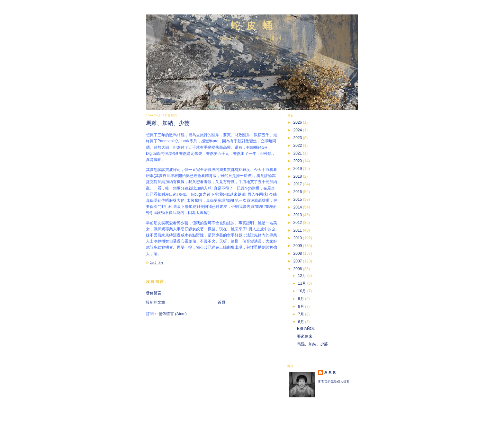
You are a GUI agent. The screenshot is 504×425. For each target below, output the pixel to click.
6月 (301, 322)
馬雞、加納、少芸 (168, 123)
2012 (298, 223)
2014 (298, 207)
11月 (303, 283)
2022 (298, 146)
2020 (298, 161)
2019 (298, 169)
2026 (298, 122)
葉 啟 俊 (330, 372)
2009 (298, 246)
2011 (298, 230)
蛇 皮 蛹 (252, 26)
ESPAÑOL (306, 329)
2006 (298, 269)
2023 (298, 138)
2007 (298, 261)
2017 (298, 184)
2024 (298, 130)
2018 (298, 176)
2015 (298, 199)
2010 (298, 238)
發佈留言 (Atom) (172, 314)
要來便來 (305, 336)
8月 (301, 306)
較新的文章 (156, 302)
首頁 (221, 302)
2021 (298, 153)
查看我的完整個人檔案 (334, 382)
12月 (303, 276)
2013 (298, 215)
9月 (301, 299)
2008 (298, 253)
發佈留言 (154, 293)
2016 (298, 192)
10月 (303, 291)
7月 (301, 314)
